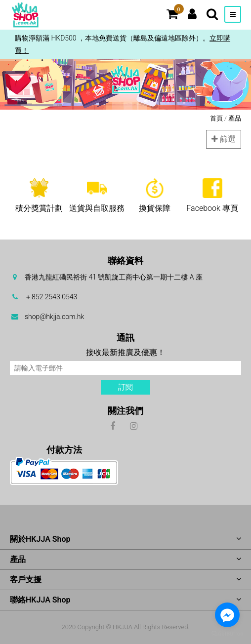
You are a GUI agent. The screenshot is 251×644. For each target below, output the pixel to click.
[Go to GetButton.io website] (227, 634)
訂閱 (125, 387)
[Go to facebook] (227, 615)
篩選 (224, 139)
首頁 (216, 118)
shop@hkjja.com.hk (54, 317)
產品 (235, 118)
